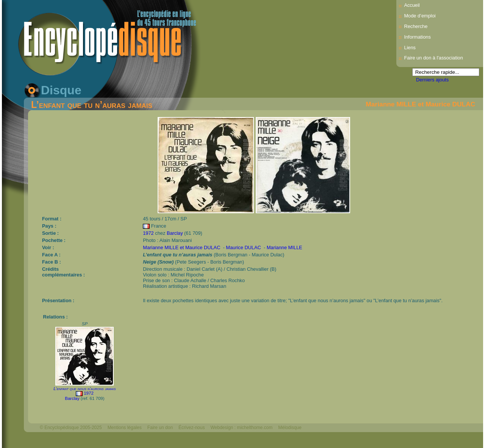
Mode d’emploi (420, 16)
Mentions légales (125, 428)
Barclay (175, 233)
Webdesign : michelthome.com (241, 428)
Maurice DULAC (244, 247)
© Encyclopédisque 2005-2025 (71, 428)
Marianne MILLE (285, 247)
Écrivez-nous (192, 428)
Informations (417, 37)
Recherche (416, 26)
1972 (148, 233)
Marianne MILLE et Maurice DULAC (420, 104)
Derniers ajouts (432, 80)
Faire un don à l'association (433, 58)
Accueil (412, 5)
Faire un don (160, 428)
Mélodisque (290, 428)
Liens (410, 48)
